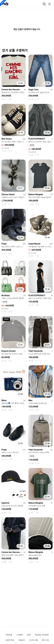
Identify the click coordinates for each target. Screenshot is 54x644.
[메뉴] (50, 4)
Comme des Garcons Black (12, 552)
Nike (30, 400)
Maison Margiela (36, 194)
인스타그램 (33, 640)
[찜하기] (20, 83)
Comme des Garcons (11, 90)
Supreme (5, 503)
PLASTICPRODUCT (37, 139)
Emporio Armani (8, 351)
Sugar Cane (34, 90)
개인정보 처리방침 (42, 635)
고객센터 (20, 635)
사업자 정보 (10, 640)
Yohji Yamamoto (36, 351)
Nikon (4, 400)
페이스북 (45, 640)
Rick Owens (7, 139)
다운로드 (22, 640)
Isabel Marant (34, 244)
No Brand (5, 295)
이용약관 (9, 635)
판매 (29, 635)
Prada (4, 244)
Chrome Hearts (8, 194)
